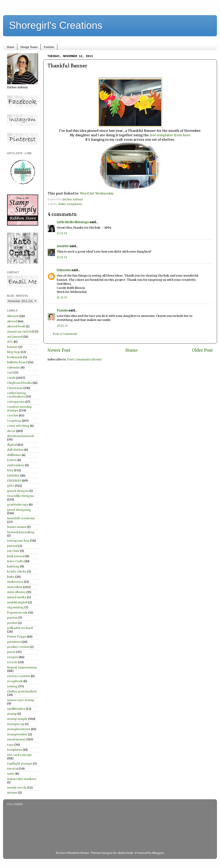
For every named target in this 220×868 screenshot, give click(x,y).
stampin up (16, 724)
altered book (16, 326)
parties (12, 618)
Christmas (15, 388)
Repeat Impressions (22, 667)
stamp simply (17, 719)
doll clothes (15, 450)
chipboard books (19, 383)
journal (12, 546)
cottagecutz (16, 402)
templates (74, 204)
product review (18, 647)
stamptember (17, 734)
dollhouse (14, 455)
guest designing (19, 510)
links (62, 204)
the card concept (19, 755)
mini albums (16, 592)
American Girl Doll (20, 332)
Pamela (62, 310)
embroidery (16, 465)
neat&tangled (17, 602)
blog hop (14, 352)
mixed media (17, 597)
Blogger (158, 853)
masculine (15, 587)
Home (11, 47)
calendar (14, 367)
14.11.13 (62, 297)
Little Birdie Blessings (73, 222)
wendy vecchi (17, 788)
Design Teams (29, 47)
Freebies (49, 47)
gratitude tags (18, 505)
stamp (12, 714)
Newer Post (59, 350)
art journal (15, 337)
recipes (13, 657)
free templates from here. (170, 135)
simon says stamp (21, 700)
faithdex (13, 476)
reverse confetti (19, 676)
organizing (15, 607)
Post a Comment (65, 334)
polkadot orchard (20, 628)
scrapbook (15, 681)
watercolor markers (22, 779)
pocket (12, 623)
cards (11, 378)
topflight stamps (20, 764)
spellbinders (16, 709)
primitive (14, 642)
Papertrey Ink (17, 613)
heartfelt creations (21, 518)
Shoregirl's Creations (56, 25)
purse (11, 652)
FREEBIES (14, 481)
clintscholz (125, 853)
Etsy (10, 470)
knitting (13, 566)
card (10, 373)
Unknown (64, 270)
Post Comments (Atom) (84, 359)
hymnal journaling (21, 532)
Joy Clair (13, 551)
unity (11, 774)
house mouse (17, 527)
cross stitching (18, 426)
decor (11, 431)
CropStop (14, 421)
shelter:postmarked (22, 691)
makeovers (15, 582)
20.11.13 (62, 326)
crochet (13, 415)
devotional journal (20, 436)
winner (12, 793)
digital (12, 445)
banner (12, 347)
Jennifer (63, 246)
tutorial (13, 769)
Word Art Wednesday (97, 193)
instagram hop (18, 541)
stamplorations (19, 729)
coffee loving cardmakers (17, 395)
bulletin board (17, 362)
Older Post (202, 350)
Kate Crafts (15, 561)
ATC (10, 342)
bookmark (15, 357)
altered (12, 321)
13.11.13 (62, 233)
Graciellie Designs (20, 496)
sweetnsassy (16, 739)
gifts (11, 486)
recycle (12, 662)
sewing (12, 686)
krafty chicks (17, 571)
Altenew (13, 316)
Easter (12, 460)
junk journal (16, 556)
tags (10, 745)
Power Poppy (17, 637)
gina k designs (18, 491)
